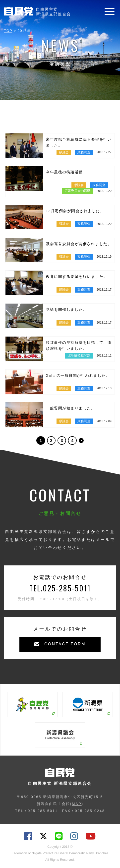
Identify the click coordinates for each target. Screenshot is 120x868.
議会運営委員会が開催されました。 (79, 244)
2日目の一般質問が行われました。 (78, 375)
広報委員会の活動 (77, 191)
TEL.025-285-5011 (60, 588)
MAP (77, 804)
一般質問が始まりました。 (70, 408)
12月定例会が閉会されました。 (75, 211)
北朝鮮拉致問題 (79, 355)
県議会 (64, 152)
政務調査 (84, 152)
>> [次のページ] (81, 440)
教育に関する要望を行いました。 (77, 276)
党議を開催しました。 (66, 309)
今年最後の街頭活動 (64, 172)
